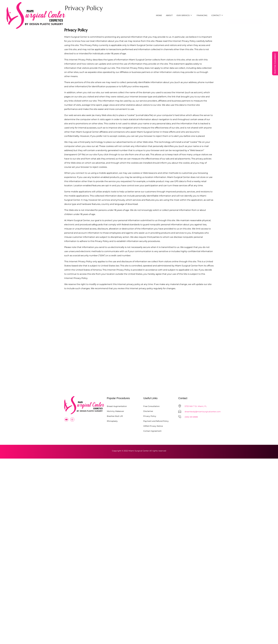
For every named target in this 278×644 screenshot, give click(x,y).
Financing (202, 15)
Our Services (184, 15)
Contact (217, 15)
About (169, 15)
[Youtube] (66, 420)
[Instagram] (72, 420)
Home (159, 15)
